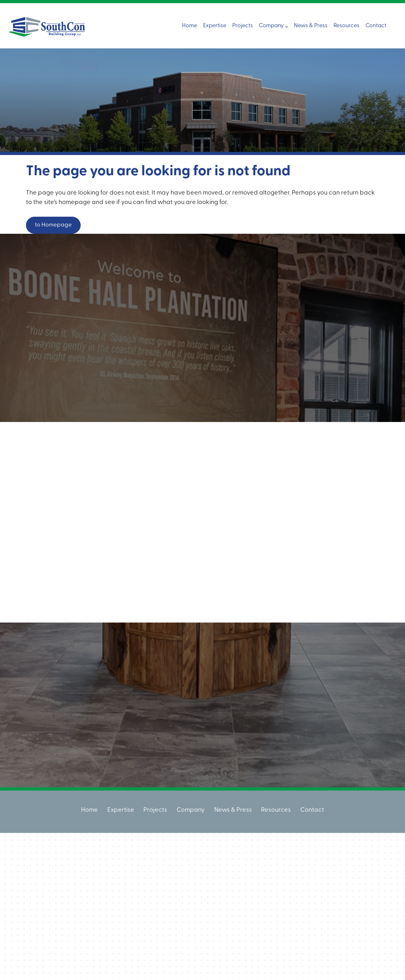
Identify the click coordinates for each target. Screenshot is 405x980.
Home (190, 25)
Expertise (215, 25)
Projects (243, 25)
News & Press (311, 25)
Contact (376, 25)
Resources (346, 25)
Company (273, 25)
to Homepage (56, 226)
